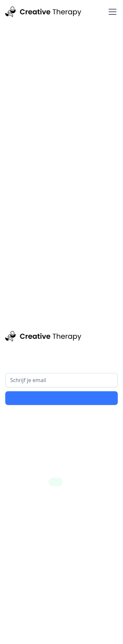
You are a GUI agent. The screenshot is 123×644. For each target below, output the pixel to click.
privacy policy (88, 419)
